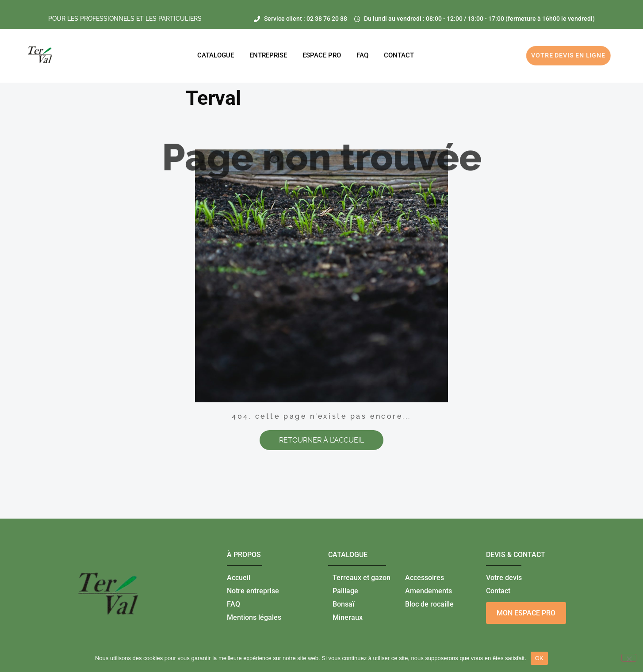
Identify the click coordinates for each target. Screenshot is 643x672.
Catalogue (216, 55)
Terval (213, 98)
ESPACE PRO (322, 55)
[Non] (629, 658)
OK (539, 658)
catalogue (348, 555)
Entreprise (268, 55)
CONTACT (399, 55)
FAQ (362, 55)
